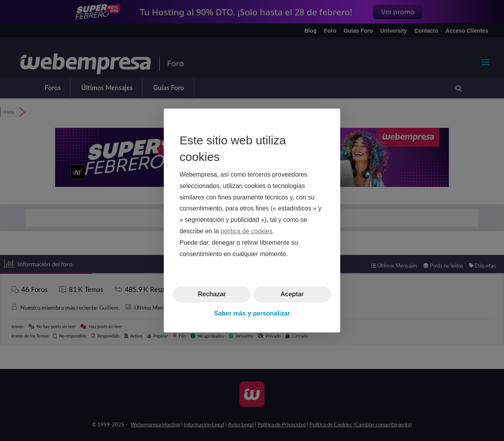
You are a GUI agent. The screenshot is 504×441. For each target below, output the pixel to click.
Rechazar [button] (212, 294)
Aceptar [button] (292, 294)
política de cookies (246, 231)
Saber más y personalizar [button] (252, 313)
